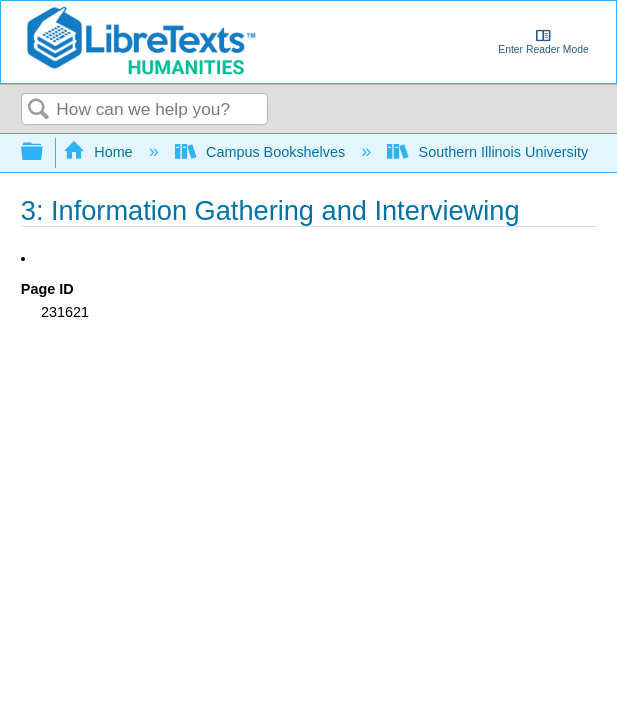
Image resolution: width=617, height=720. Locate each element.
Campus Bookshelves (262, 152)
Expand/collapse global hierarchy (45, 152)
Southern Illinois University (489, 152)
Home (100, 152)
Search (39, 110)
